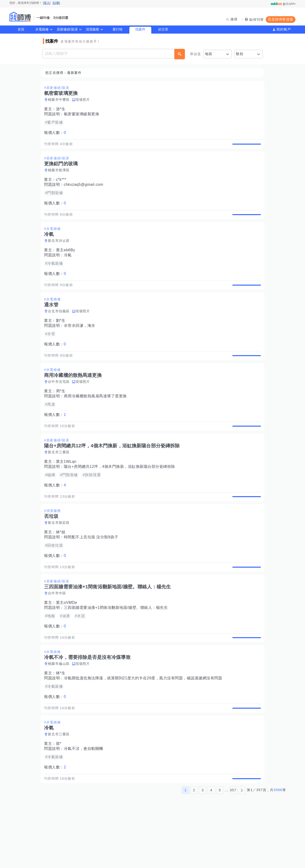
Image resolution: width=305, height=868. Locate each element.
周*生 (62, 413)
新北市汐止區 (60, 252)
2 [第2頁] (194, 845)
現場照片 (84, 100)
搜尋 (234, 19)
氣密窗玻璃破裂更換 (83, 114)
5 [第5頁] (220, 845)
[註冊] (56, 3)
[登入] (47, 3)
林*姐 (62, 565)
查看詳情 (245, 147)
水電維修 (42, 29)
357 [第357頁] (233, 845)
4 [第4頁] (211, 845)
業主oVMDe (68, 641)
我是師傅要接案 (281, 19)
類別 (240, 54)
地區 (209, 54)
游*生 (62, 109)
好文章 (163, 29)
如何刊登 (257, 20)
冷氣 (69, 266)
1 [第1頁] (186, 845)
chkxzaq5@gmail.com (85, 190)
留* (60, 793)
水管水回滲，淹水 (81, 342)
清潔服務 (92, 29)
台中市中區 (58, 632)
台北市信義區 (60, 328)
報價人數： (56, 133)
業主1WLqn (68, 489)
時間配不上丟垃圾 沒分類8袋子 (93, 570)
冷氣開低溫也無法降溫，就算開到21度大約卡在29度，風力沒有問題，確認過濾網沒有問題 (145, 722)
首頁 (21, 29)
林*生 (62, 717)
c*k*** (63, 185)
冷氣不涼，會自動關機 (85, 798)
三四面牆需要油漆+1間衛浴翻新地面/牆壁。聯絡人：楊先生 (117, 646)
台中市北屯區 (60, 404)
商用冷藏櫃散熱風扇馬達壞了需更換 (97, 418)
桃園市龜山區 (60, 708)
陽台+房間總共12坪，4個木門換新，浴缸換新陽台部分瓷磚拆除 (121, 494)
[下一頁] (242, 845)
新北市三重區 (60, 480)
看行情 (117, 29)
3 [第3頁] (203, 845)
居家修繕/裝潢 (67, 29)
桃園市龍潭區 (60, 176)
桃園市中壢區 (60, 100)
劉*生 (62, 337)
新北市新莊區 (60, 556)
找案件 (140, 29)
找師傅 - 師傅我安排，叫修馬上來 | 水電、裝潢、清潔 (20, 17)
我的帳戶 (284, 29)
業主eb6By (67, 261)
